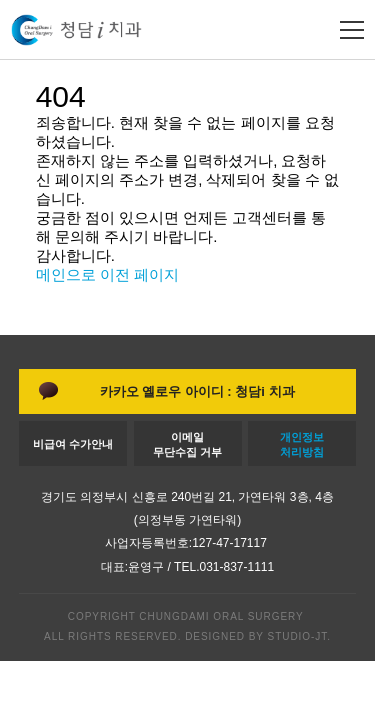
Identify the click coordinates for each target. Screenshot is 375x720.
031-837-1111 (236, 567)
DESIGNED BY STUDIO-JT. (255, 636)
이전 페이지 (139, 274)
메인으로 (66, 274)
